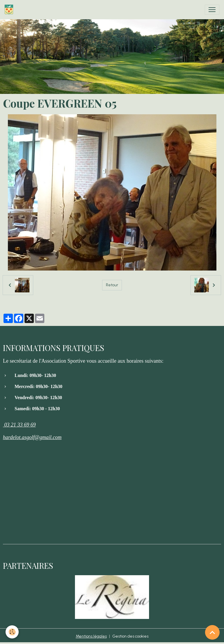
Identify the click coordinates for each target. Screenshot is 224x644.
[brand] (10, 10)
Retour (112, 285)
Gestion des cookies (130, 636)
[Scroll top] (212, 632)
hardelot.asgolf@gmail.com (32, 437)
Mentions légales (91, 636)
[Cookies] (12, 632)
